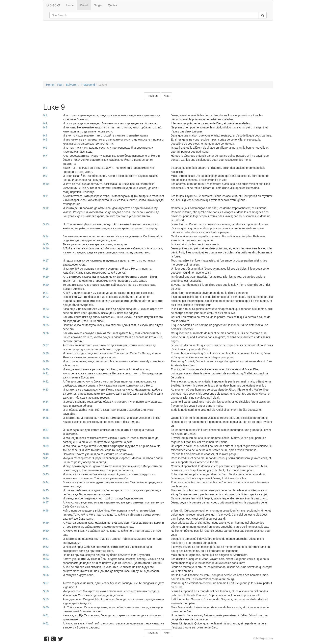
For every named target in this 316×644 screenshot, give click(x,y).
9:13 (46, 224)
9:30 (46, 369)
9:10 (46, 184)
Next (167, 96)
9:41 (46, 458)
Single (98, 5)
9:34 (46, 402)
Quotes (113, 5)
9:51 (46, 539)
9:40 (46, 454)
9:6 (45, 148)
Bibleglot (53, 5)
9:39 (46, 446)
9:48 (46, 511)
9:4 (45, 135)
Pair (60, 85)
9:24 (46, 317)
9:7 (45, 156)
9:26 (46, 333)
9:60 (46, 607)
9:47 (46, 502)
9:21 (46, 293)
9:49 (46, 523)
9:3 (45, 127)
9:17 (46, 261)
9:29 (46, 361)
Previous (152, 96)
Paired (84, 5)
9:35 (46, 410)
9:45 (46, 490)
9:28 (46, 353)
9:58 (46, 591)
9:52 (46, 547)
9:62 (46, 623)
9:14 (46, 236)
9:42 (46, 466)
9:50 (46, 531)
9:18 (46, 269)
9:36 (46, 418)
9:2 (45, 123)
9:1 (45, 115)
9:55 (46, 567)
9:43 (46, 474)
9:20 (46, 285)
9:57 (46, 583)
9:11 (46, 196)
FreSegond (88, 85)
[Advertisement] (158, 53)
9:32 (46, 381)
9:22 (46, 297)
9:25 (46, 325)
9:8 (45, 168)
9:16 (46, 248)
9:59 (46, 599)
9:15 (46, 244)
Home (70, 5)
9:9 (45, 176)
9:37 (46, 430)
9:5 (45, 140)
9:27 (46, 345)
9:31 (46, 373)
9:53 (46, 555)
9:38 (46, 438)
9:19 (46, 277)
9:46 (46, 498)
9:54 (46, 559)
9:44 (46, 482)
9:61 (46, 615)
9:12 (46, 208)
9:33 (46, 390)
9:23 (46, 309)
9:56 (46, 575)
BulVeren (72, 85)
